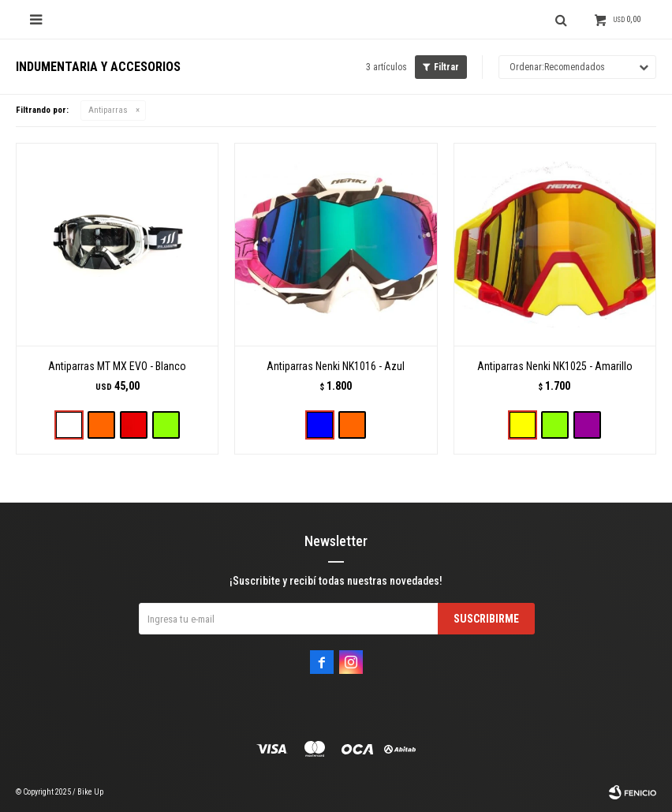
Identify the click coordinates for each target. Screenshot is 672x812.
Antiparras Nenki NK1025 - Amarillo (555, 366)
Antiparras (108, 110)
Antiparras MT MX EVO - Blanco (117, 366)
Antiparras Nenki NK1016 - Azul (336, 366)
